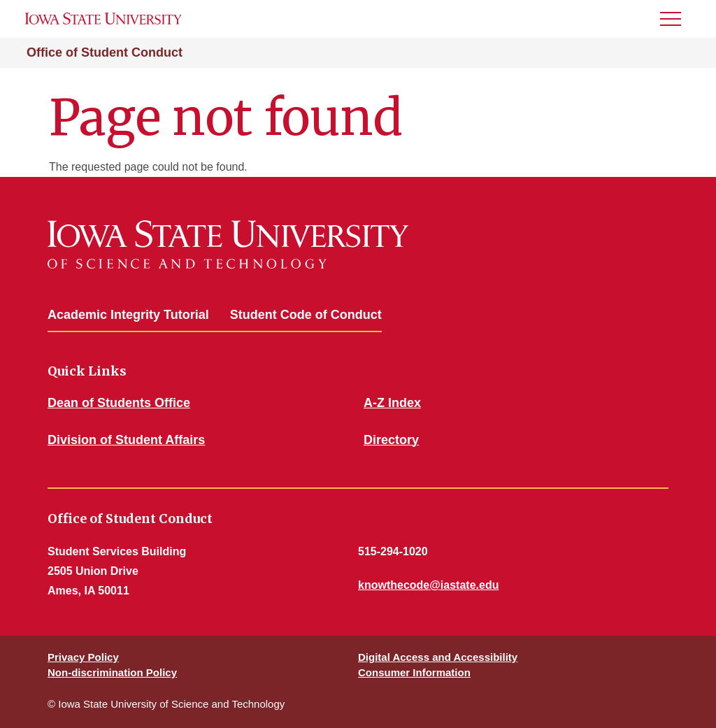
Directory (391, 440)
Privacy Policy (83, 657)
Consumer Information (414, 672)
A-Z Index (392, 403)
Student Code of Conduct (306, 315)
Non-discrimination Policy (112, 672)
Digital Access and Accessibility (438, 657)
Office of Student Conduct (105, 52)
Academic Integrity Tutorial (128, 315)
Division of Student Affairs (126, 440)
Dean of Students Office (119, 403)
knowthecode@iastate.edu (428, 585)
